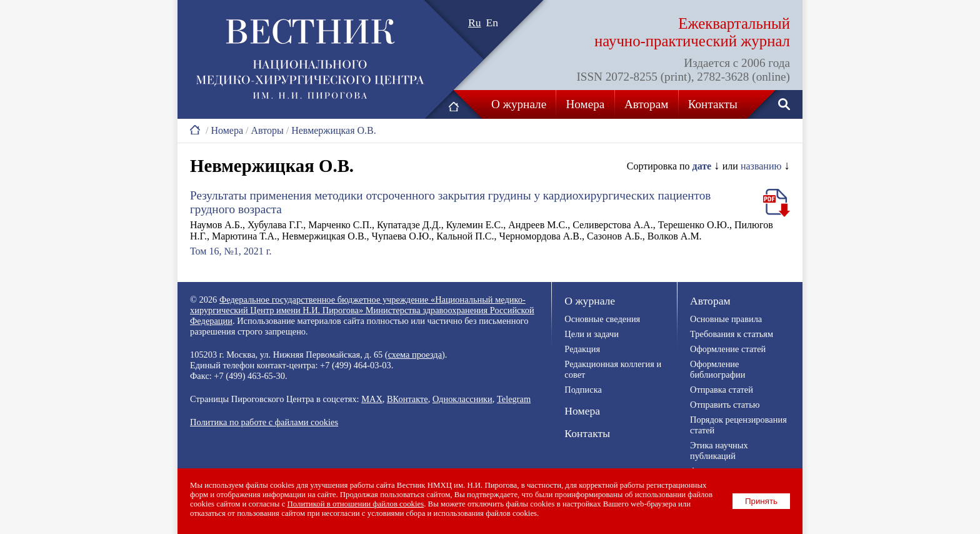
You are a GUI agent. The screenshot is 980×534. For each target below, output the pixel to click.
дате (702, 166)
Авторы (267, 130)
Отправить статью (725, 405)
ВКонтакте (407, 399)
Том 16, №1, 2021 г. (231, 251)
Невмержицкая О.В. (334, 130)
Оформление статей (728, 349)
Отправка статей (722, 390)
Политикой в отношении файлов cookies (356, 504)
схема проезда (415, 355)
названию (761, 166)
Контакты (713, 104)
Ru (475, 23)
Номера (586, 104)
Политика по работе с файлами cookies (264, 422)
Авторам (646, 104)
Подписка (583, 390)
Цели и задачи (592, 334)
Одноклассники (462, 399)
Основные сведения (602, 319)
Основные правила (726, 319)
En (492, 23)
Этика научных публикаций (719, 451)
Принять (761, 501)
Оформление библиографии (717, 369)
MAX (372, 399)
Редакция (582, 349)
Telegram (514, 399)
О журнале (519, 104)
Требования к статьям (732, 334)
